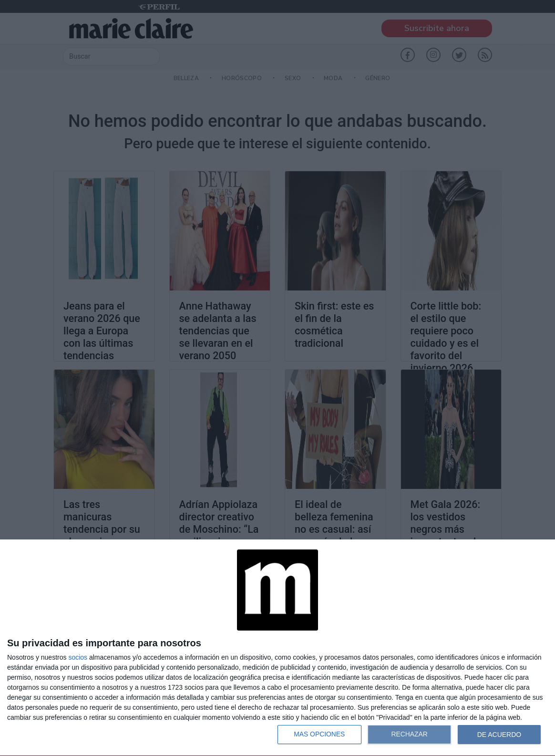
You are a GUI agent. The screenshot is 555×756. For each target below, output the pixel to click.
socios (78, 657)
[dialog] (277, 648)
